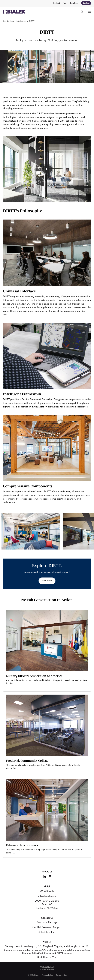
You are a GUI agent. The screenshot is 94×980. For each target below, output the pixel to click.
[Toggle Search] (82, 12)
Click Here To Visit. (47, 957)
